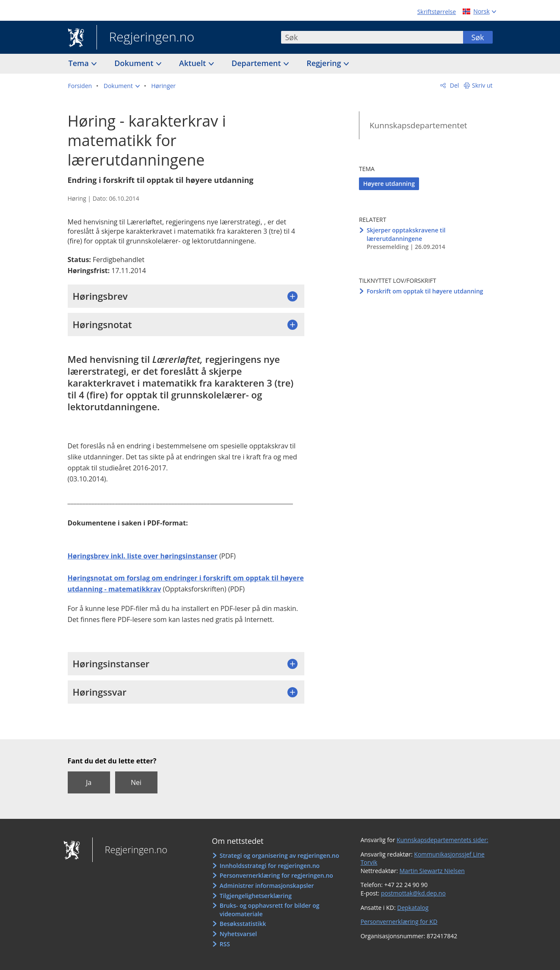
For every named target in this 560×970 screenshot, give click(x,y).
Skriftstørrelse (437, 12)
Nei (136, 782)
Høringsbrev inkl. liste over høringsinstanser (143, 556)
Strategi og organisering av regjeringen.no (280, 855)
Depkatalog (413, 908)
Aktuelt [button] (193, 63)
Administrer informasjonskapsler (267, 886)
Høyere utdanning (389, 184)
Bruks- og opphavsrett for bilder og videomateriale (270, 910)
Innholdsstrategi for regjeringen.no (270, 866)
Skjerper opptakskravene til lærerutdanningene (406, 234)
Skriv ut (482, 85)
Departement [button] (257, 63)
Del (454, 85)
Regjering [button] (325, 63)
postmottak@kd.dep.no (413, 893)
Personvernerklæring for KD (399, 922)
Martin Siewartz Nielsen (432, 871)
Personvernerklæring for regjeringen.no (276, 875)
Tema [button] (80, 63)
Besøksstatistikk (243, 924)
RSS (225, 944)
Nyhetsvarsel (238, 934)
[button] (122, 86)
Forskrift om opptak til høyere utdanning (425, 291)
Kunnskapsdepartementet (418, 125)
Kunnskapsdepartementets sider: (442, 840)
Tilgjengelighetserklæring (256, 896)
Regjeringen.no (146, 38)
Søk (477, 37)
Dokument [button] (135, 63)
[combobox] (372, 37)
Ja (89, 782)
